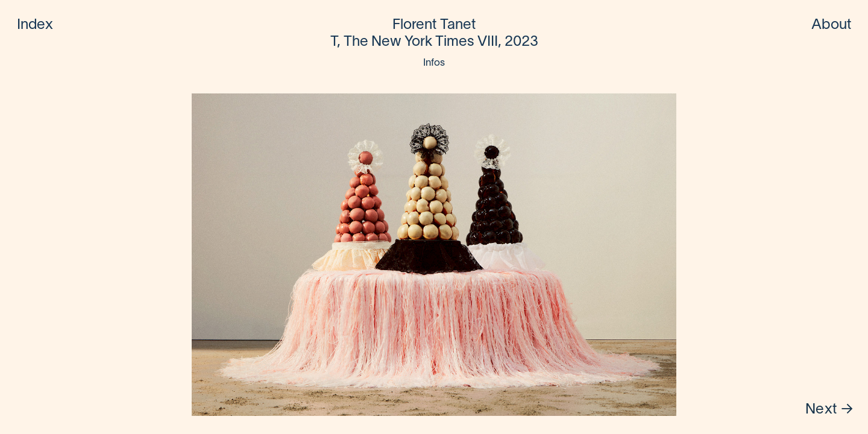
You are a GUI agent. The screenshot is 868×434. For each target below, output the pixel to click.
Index (35, 25)
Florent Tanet (434, 25)
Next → (829, 410)
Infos (434, 63)
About (832, 25)
